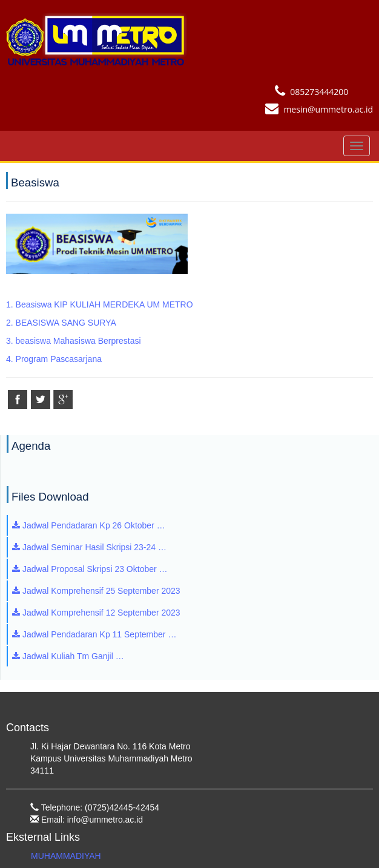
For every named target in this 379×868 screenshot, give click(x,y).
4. (11, 359)
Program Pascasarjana (59, 359)
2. (11, 323)
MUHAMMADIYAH (66, 856)
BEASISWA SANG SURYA (66, 323)
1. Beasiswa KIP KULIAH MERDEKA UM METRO (100, 304)
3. (11, 341)
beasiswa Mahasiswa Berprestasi (78, 341)
